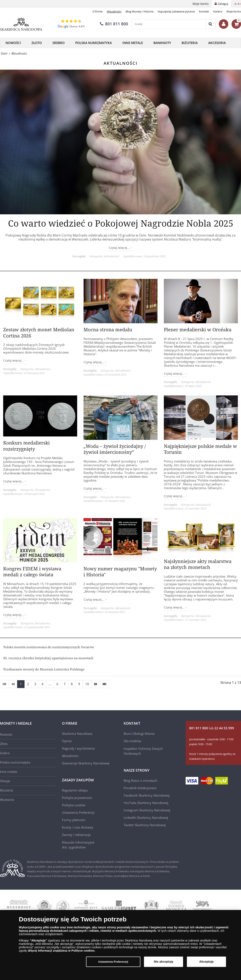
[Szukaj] (169, 24)
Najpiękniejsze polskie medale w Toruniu (200, 449)
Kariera (218, 11)
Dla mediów (132, 741)
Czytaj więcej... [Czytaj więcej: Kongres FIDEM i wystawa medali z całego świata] (14, 615)
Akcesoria (217, 43)
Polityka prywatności (77, 798)
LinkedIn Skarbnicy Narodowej (146, 818)
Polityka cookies (74, 805)
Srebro (59, 43)
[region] (120, 945)
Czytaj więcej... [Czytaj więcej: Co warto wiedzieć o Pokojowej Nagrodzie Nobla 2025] (120, 248)
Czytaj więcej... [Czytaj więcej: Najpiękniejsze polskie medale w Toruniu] (175, 496)
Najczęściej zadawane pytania (176, 11)
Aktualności (114, 11)
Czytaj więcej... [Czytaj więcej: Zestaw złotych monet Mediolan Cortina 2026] (14, 360)
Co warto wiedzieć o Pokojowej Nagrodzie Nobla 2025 (121, 223)
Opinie (67, 741)
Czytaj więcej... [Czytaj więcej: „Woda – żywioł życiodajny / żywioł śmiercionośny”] (94, 488)
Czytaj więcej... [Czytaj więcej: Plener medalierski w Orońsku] (175, 374)
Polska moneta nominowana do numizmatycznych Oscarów (49, 647)
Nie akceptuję (163, 962)
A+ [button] (239, 4)
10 (87, 684)
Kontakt (204, 11)
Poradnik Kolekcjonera (140, 788)
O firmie (97, 11)
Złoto (37, 43)
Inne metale (133, 43)
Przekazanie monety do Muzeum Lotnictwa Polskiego (44, 669)
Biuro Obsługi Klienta (139, 734)
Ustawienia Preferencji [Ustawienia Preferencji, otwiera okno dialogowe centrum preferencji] (113, 962)
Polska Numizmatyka (94, 43)
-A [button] (235, 4)
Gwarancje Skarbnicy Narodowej (86, 763)
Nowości (13, 43)
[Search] (211, 24)
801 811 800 (114, 24)
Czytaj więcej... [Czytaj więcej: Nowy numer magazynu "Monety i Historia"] (94, 599)
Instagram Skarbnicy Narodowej (147, 810)
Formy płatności (74, 820)
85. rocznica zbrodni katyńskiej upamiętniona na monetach (48, 658)
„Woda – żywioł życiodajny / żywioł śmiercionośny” (115, 449)
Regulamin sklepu (75, 790)
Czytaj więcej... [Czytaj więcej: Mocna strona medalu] (94, 362)
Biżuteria (190, 43)
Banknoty (162, 43)
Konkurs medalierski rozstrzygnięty (26, 446)
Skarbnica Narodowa (77, 734)
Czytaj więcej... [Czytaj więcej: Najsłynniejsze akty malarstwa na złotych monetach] (175, 607)
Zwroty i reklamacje (76, 835)
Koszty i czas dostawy (78, 827)
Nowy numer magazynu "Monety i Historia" (120, 572)
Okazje (5, 781)
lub (212, 728)
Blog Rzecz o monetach (140, 780)
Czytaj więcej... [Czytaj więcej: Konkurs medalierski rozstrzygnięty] (14, 481)
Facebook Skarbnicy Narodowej (147, 795)
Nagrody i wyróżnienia (78, 748)
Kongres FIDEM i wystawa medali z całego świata (32, 572)
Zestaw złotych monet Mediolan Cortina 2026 (39, 332)
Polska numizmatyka (15, 762)
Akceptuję (207, 962)
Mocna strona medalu (108, 329)
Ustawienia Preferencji (78, 812)
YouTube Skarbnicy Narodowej (146, 803)
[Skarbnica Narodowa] (21, 24)
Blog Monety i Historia (140, 11)
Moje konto (234, 11)
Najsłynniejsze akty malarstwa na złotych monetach (198, 564)
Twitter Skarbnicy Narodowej (145, 825)
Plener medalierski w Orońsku (198, 329)
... (50, 684)
